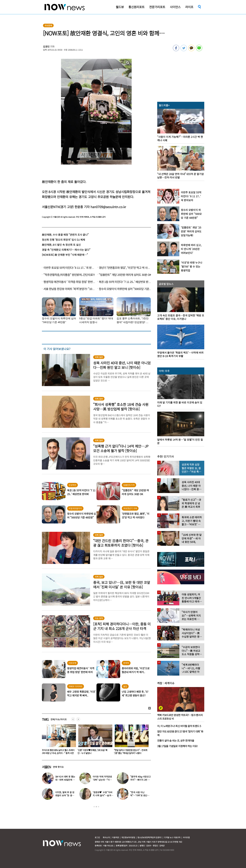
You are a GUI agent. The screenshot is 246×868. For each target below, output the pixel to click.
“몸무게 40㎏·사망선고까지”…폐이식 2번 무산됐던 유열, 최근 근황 (140, 780)
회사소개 (106, 837)
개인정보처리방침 (128, 837)
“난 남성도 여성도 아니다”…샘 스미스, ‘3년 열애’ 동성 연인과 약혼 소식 (57, 752)
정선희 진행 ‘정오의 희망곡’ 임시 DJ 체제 (63, 240)
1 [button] (94, 807)
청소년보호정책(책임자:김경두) (150, 837)
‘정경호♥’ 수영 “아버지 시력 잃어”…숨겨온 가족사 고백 (103, 795)
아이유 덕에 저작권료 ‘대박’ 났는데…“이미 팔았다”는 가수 (102, 780)
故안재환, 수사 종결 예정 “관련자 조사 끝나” (65, 235)
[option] (58, 741)
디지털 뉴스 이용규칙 (172, 837)
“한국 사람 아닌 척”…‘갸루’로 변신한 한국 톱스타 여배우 (140, 795)
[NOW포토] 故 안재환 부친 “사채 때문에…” (65, 255)
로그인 (97, 837)
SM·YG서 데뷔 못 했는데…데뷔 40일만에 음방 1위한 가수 (65, 780)
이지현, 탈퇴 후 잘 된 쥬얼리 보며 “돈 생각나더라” (65, 795)
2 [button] (96, 807)
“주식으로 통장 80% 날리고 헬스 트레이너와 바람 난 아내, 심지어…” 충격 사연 (94, 752)
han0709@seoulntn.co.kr (108, 207)
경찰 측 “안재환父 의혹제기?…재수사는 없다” (66, 250)
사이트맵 (186, 837)
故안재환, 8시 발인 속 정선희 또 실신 (61, 245)
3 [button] (99, 807)
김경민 (46, 46)
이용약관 (115, 837)
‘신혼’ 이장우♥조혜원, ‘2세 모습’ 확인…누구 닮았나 (129, 752)
